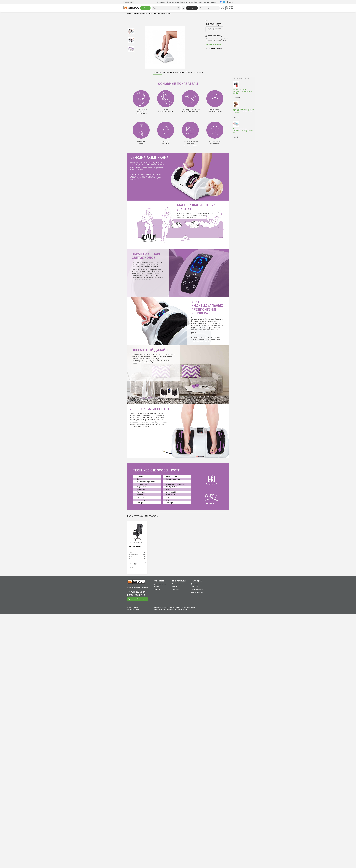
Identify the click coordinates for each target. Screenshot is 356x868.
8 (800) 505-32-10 (227, 9)
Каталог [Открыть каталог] (145, 8)
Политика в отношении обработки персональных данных (170, 610)
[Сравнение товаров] (184, 8)
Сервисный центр (197, 590)
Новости (206, 2)
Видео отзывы (199, 72)
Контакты (213, 2)
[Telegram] (224, 2)
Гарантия (156, 587)
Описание (157, 72)
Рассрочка (184, 2)
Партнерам (195, 587)
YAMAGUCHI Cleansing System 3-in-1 (244, 131)
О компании (161, 2)
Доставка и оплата (173, 2)
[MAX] (221, 2)
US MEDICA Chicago (136, 546)
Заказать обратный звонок (209, 8)
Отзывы (189, 72)
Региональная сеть (197, 592)
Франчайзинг (195, 584)
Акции (191, 2)
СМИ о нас (176, 590)
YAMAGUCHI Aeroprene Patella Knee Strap (244, 111)
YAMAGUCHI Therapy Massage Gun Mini (244, 91)
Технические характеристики (173, 72)
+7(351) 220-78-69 (227, 7)
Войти (230, 2)
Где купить (198, 2)
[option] (131, 31)
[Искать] (179, 8)
